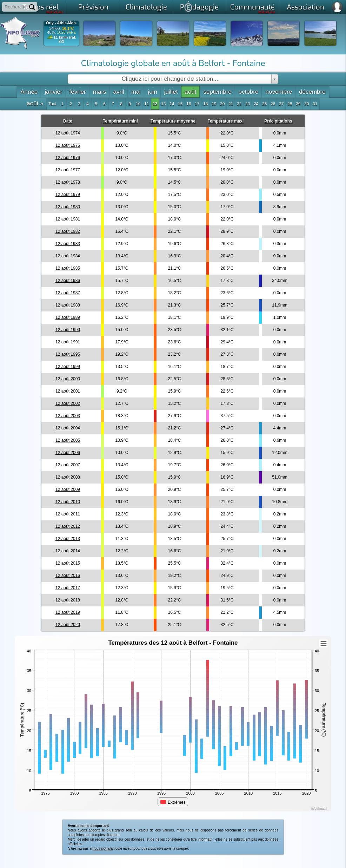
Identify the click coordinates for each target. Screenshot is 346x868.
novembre (279, 92)
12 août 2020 (68, 625)
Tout (52, 104)
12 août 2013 (68, 539)
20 (222, 104)
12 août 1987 (68, 293)
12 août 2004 (68, 428)
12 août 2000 (68, 379)
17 (197, 104)
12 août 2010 (68, 502)
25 (264, 104)
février (78, 92)
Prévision (93, 7)
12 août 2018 (68, 600)
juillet (171, 92)
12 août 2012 (68, 526)
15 (180, 104)
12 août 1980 (68, 207)
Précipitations (278, 121)
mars (100, 92)
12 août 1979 (68, 195)
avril (119, 92)
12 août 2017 (68, 588)
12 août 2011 (68, 514)
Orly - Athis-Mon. (61, 23)
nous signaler (103, 849)
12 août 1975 (68, 145)
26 (273, 104)
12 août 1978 (68, 182)
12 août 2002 (68, 403)
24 (256, 104)
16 (189, 104)
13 (163, 104)
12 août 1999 (68, 367)
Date (68, 121)
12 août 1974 (68, 133)
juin (152, 92)
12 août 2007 (68, 465)
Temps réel (43, 8)
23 (248, 104)
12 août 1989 (68, 317)
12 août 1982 (68, 231)
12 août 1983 (68, 244)
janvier (53, 92)
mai (136, 92)
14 (172, 104)
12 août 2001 (68, 391)
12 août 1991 (68, 342)
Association (305, 7)
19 (214, 104)
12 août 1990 (68, 330)
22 (239, 104)
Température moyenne (173, 121)
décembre (312, 92)
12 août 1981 (68, 219)
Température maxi (226, 121)
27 (281, 104)
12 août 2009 (68, 489)
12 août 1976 (68, 158)
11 (147, 104)
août (190, 92)
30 (307, 104)
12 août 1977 (68, 170)
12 (155, 104)
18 (205, 104)
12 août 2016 (68, 576)
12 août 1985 (68, 268)
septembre (217, 92)
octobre (249, 92)
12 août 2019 (68, 612)
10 (138, 104)
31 (315, 104)
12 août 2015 (68, 563)
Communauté (253, 8)
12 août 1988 (68, 305)
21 (231, 104)
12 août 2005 (68, 440)
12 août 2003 (68, 416)
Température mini (120, 121)
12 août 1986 (68, 281)
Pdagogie (199, 6)
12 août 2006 (68, 453)
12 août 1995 (68, 354)
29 (298, 104)
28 (290, 104)
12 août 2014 (68, 551)
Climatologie (146, 7)
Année (29, 92)
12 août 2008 (68, 477)
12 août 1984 (68, 256)
